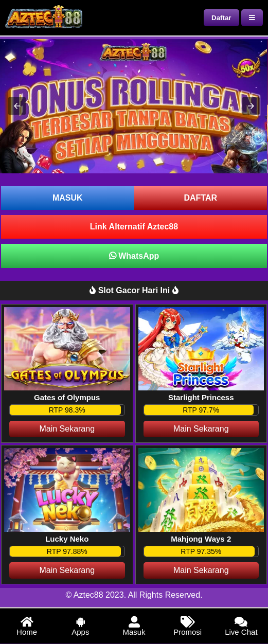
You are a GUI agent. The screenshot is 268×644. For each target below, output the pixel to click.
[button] (17, 106)
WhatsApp (134, 256)
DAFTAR (200, 198)
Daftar (221, 18)
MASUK (68, 198)
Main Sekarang (67, 429)
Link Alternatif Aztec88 (134, 227)
